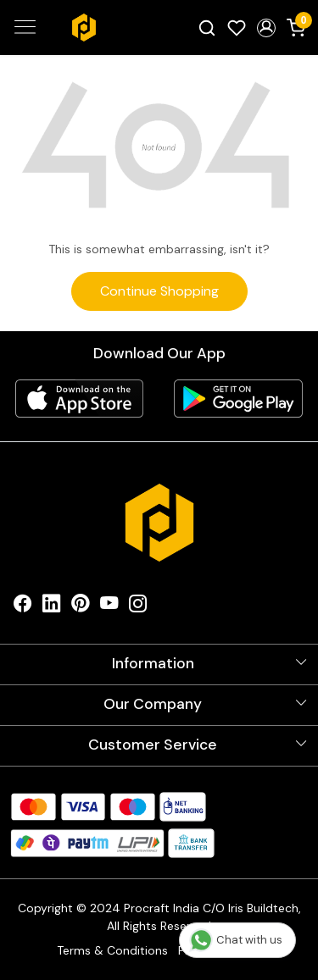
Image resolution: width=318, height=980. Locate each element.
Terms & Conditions (112, 950)
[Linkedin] (52, 608)
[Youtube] (109, 608)
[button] (266, 28)
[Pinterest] (81, 608)
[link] (207, 27)
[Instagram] (138, 608)
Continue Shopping (159, 291)
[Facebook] (23, 608)
